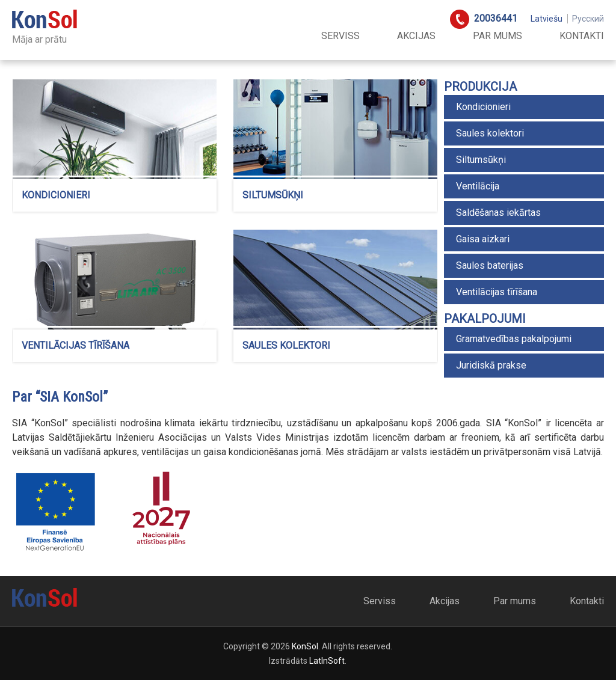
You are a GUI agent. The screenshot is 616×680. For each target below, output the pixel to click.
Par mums (497, 36)
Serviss (340, 36)
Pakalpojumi (485, 319)
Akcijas (416, 36)
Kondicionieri (483, 107)
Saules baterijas (490, 265)
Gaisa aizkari (483, 239)
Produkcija (480, 87)
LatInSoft (327, 661)
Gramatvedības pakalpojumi (514, 339)
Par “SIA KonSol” (60, 397)
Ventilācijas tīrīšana (497, 292)
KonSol (305, 646)
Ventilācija (478, 186)
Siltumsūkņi (481, 160)
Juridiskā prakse (491, 365)
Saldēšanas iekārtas (498, 213)
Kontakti (582, 36)
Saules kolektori (490, 133)
